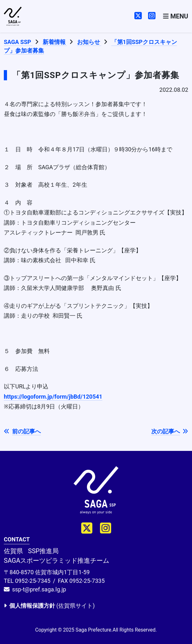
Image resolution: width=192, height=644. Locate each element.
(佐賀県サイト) (49, 606)
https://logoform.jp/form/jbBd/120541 (53, 397)
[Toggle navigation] (176, 16)
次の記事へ (170, 431)
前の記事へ (22, 431)
